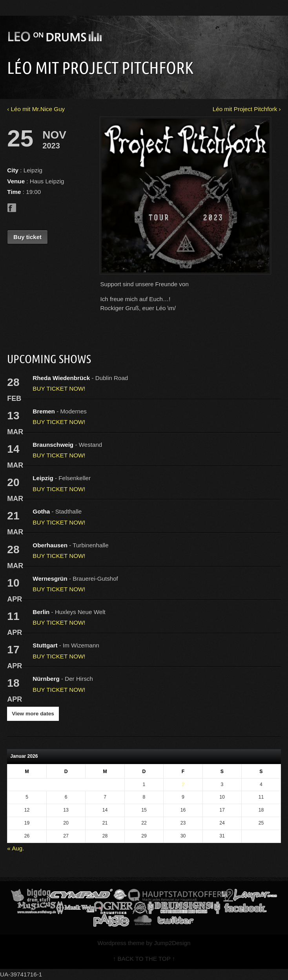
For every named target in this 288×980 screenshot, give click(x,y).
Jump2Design (172, 943)
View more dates (33, 714)
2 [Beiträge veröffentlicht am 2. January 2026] (183, 784)
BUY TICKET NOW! (59, 389)
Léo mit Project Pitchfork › (247, 109)
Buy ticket (27, 237)
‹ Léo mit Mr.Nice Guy (36, 109)
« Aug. (15, 848)
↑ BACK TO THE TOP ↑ (144, 959)
